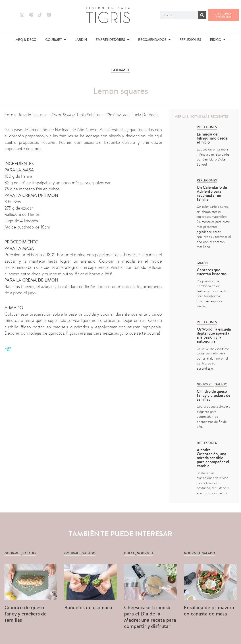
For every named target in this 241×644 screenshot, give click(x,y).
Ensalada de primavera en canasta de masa (209, 610)
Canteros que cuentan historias (212, 272)
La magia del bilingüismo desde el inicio (212, 138)
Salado (221, 384)
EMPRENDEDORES (112, 40)
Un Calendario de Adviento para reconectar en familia (212, 193)
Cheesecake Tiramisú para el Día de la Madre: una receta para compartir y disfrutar (150, 617)
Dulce (130, 553)
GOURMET (56, 40)
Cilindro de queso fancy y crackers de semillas (214, 395)
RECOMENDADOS (154, 40)
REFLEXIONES (190, 40)
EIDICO (218, 40)
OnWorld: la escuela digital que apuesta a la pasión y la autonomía (214, 335)
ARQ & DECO (26, 40)
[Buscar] (202, 15)
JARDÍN (81, 40)
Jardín (202, 263)
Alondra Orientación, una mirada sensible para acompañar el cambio (213, 458)
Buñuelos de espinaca (89, 607)
